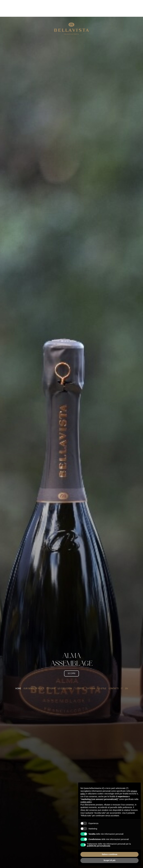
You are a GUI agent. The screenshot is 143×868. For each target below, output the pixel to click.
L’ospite (80, 675)
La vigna (91, 675)
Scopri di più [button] (110, 860)
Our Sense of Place (34, 675)
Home (18, 675)
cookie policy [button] (86, 802)
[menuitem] (122, 675)
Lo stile (102, 675)
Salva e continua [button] (109, 854)
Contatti (114, 675)
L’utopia (51, 675)
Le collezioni (65, 675)
